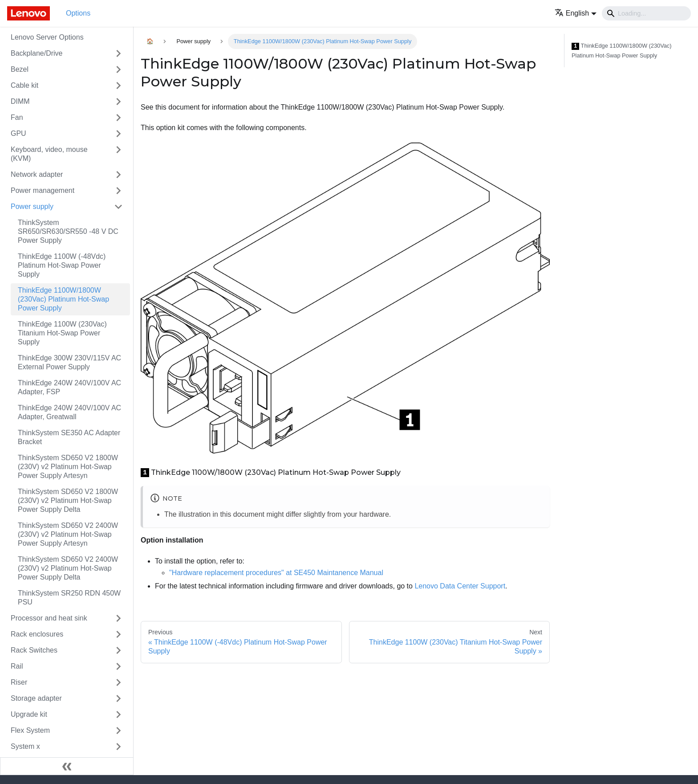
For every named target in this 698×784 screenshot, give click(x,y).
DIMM (20, 101)
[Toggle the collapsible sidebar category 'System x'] (118, 747)
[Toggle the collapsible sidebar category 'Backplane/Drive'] (118, 53)
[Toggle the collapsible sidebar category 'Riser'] (118, 682)
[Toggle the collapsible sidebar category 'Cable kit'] (118, 86)
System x (25, 746)
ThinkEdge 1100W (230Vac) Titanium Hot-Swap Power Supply (62, 333)
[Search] (646, 13)
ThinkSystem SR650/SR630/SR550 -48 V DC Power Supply (68, 231)
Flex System (30, 730)
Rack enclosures (37, 634)
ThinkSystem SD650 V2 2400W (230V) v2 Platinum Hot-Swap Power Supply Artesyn (68, 534)
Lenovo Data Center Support (460, 586)
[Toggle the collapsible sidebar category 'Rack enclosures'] (118, 634)
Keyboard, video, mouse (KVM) (49, 154)
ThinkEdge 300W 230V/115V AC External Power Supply (69, 362)
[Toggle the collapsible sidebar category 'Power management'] (118, 191)
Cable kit (24, 85)
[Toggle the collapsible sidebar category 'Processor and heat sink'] (118, 618)
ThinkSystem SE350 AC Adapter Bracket (69, 437)
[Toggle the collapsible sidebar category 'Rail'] (118, 666)
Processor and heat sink (49, 618)
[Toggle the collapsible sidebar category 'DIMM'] (118, 102)
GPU (18, 133)
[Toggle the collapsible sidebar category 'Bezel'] (118, 69)
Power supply (32, 206)
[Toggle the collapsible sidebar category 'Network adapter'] (118, 175)
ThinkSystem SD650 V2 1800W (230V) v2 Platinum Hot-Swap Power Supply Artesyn (68, 467)
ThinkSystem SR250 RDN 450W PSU (69, 598)
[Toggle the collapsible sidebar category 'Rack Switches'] (118, 650)
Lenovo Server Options (47, 37)
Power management (43, 190)
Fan (17, 117)
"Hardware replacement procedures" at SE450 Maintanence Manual (276, 573)
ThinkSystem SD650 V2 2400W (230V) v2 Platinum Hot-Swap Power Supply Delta (68, 568)
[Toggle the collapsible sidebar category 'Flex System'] (118, 731)
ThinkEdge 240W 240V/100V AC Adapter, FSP (69, 387)
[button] (576, 13)
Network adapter (37, 174)
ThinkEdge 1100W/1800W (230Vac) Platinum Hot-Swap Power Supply (63, 299)
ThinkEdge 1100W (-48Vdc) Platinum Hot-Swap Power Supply (62, 265)
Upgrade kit (29, 714)
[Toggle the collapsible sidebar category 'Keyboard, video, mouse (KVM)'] (118, 154)
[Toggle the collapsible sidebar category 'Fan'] (118, 118)
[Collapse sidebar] (67, 766)
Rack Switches (34, 650)
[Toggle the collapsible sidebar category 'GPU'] (118, 134)
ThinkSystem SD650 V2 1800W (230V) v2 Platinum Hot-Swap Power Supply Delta (68, 500)
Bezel (20, 69)
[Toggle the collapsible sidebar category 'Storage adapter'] (118, 698)
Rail (17, 666)
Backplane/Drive (37, 53)
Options (78, 13)
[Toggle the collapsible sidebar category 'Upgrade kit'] (118, 715)
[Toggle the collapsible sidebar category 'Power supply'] (118, 207)
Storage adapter (36, 698)
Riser (19, 682)
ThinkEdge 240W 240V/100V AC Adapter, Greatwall (69, 412)
